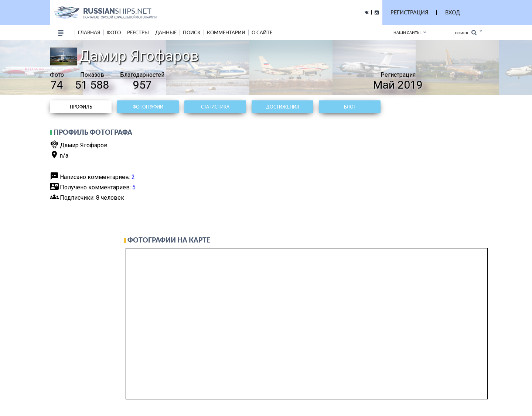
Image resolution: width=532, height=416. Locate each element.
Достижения (283, 107)
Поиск (466, 33)
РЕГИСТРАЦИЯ (409, 12)
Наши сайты (407, 32)
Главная (89, 32)
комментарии (226, 32)
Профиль (81, 107)
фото (114, 32)
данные (166, 32)
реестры (138, 32)
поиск (192, 32)
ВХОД (453, 12)
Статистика (215, 107)
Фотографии (148, 107)
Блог (350, 107)
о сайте (262, 32)
